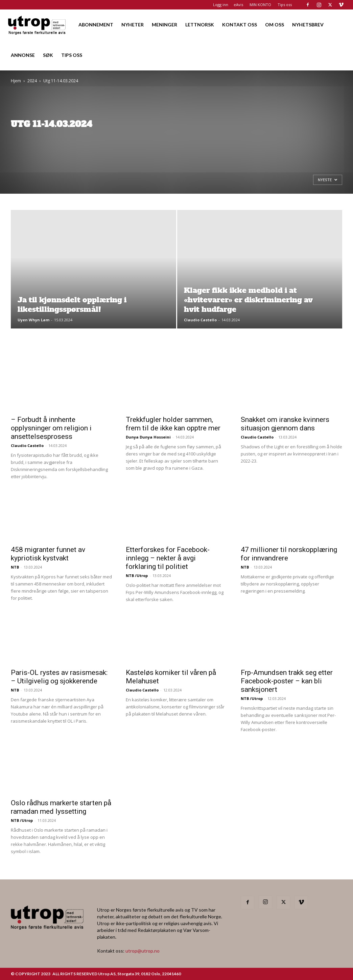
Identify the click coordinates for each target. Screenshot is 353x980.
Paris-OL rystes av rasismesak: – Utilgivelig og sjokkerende (59, 677)
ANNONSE (23, 55)
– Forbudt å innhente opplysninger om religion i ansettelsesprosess (51, 428)
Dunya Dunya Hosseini (148, 437)
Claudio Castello (200, 320)
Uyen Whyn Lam (33, 320)
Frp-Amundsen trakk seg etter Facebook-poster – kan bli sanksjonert (287, 681)
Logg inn (221, 5)
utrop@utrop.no (143, 951)
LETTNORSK (200, 25)
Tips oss (285, 5)
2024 (32, 81)
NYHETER (133, 25)
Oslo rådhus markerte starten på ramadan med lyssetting (61, 807)
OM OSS (275, 25)
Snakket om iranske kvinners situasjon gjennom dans (285, 424)
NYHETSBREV (308, 25)
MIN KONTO (260, 5)
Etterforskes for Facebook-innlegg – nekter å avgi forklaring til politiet (168, 558)
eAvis (238, 5)
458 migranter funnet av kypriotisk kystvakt (48, 554)
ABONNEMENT (96, 25)
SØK (48, 55)
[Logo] (37, 25)
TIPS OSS (72, 55)
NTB (15, 567)
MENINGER (164, 25)
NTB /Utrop (137, 576)
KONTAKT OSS (240, 25)
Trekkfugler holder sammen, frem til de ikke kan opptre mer (173, 424)
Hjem (16, 81)
